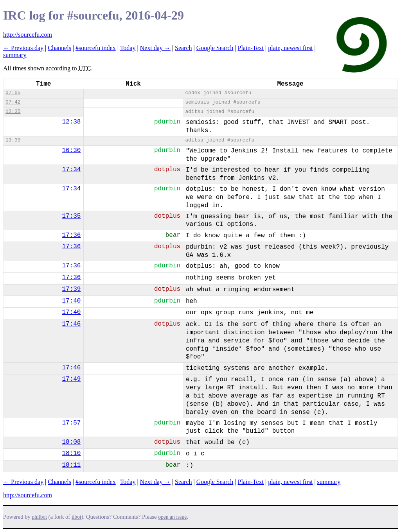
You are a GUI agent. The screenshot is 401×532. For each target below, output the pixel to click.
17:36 (71, 235)
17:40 (71, 301)
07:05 (13, 93)
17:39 (71, 289)
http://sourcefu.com (28, 35)
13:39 (13, 140)
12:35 (13, 112)
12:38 (71, 122)
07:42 (13, 102)
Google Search (215, 48)
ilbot (76, 517)
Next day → (155, 48)
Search (183, 48)
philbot (40, 517)
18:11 (71, 465)
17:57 (71, 423)
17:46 (71, 324)
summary (15, 55)
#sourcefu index (96, 48)
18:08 (71, 442)
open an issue (172, 517)
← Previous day (23, 48)
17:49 (71, 379)
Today (128, 48)
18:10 (71, 453)
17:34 (71, 170)
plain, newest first (290, 48)
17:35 (71, 216)
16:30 (71, 150)
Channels (59, 48)
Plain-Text (251, 48)
